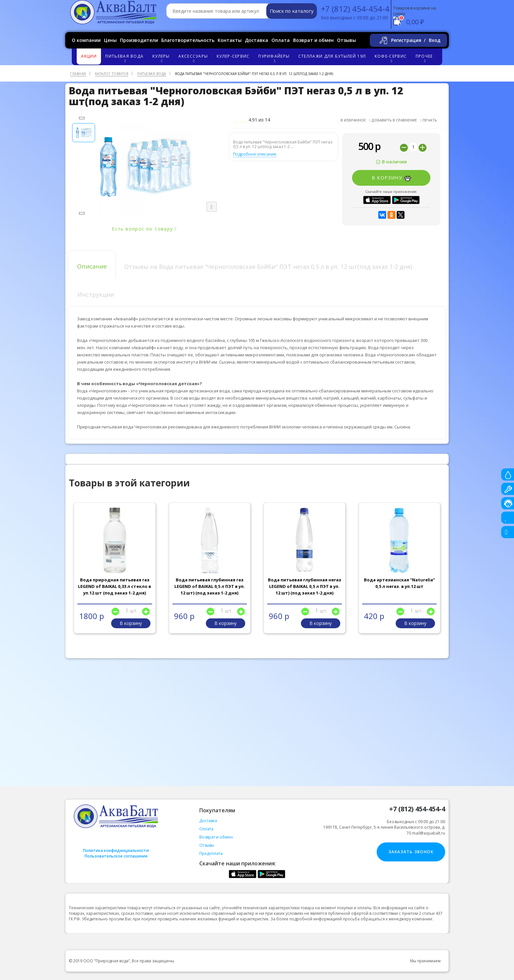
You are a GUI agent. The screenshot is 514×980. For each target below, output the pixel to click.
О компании (86, 40)
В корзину (391, 178)
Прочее (425, 58)
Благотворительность (188, 40)
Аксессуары (194, 58)
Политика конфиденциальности (116, 850)
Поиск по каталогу (292, 11)
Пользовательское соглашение (116, 856)
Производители (139, 40)
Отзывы (346, 40)
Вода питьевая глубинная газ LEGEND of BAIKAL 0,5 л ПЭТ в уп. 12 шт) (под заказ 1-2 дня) (210, 586)
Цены (110, 40)
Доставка (257, 40)
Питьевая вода (125, 58)
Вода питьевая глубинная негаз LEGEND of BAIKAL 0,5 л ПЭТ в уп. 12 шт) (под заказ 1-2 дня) (305, 586)
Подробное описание (255, 154)
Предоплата (211, 853)
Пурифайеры (275, 58)
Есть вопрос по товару (144, 229)
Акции (89, 56)
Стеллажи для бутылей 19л (332, 56)
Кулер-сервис (233, 56)
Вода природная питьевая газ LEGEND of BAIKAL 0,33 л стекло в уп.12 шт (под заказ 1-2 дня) (115, 586)
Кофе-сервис (392, 58)
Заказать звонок (411, 852)
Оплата (281, 40)
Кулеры (162, 58)
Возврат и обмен (313, 40)
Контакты (230, 40)
